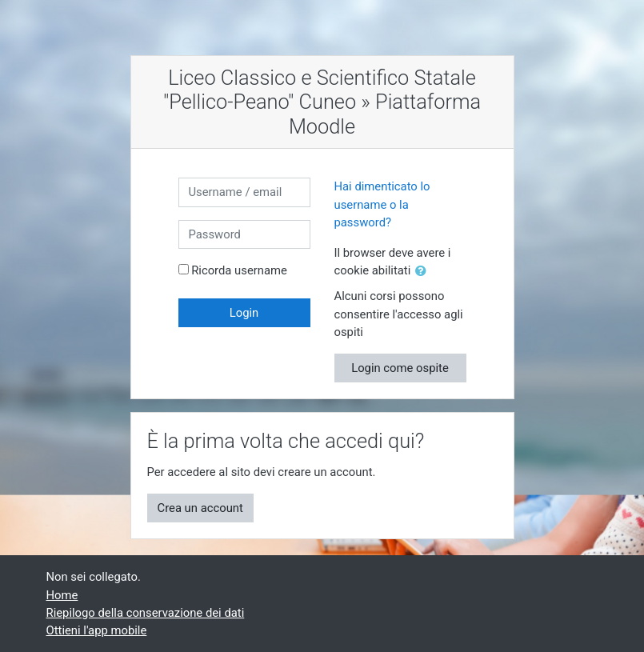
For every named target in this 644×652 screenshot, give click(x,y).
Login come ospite (400, 368)
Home (62, 595)
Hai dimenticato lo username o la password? (382, 204)
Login (244, 313)
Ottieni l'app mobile (97, 630)
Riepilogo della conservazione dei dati (146, 613)
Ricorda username (239, 270)
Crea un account (200, 508)
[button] (424, 271)
